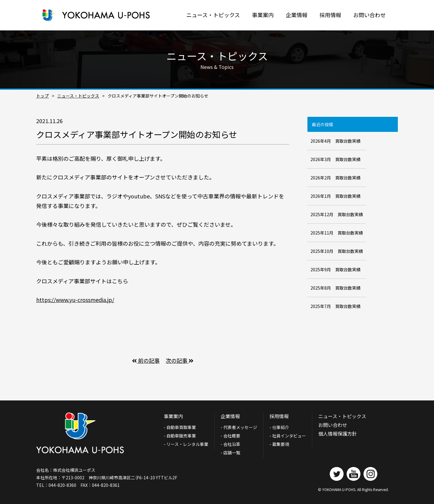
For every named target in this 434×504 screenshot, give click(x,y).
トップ (42, 96)
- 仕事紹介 (279, 427)
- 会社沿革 (230, 444)
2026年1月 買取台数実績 (335, 196)
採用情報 (330, 15)
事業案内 (263, 15)
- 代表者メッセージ (239, 427)
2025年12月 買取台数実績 (337, 214)
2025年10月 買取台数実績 (337, 251)
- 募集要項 (279, 444)
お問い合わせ (370, 15)
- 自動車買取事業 (182, 427)
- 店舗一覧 (230, 453)
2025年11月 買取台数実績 (337, 233)
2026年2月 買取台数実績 (335, 178)
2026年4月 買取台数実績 (335, 141)
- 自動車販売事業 (180, 436)
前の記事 (146, 360)
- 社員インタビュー (288, 436)
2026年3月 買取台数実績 (335, 159)
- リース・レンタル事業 (186, 444)
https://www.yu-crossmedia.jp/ (75, 300)
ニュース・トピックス (213, 15)
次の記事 (180, 360)
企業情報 (297, 15)
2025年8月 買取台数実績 (335, 288)
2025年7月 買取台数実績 (335, 306)
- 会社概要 (230, 436)
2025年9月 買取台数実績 (335, 269)
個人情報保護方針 (338, 434)
